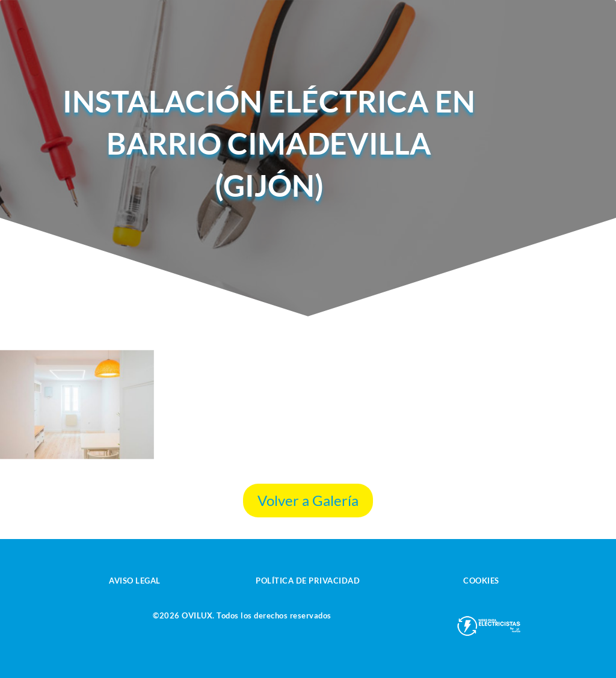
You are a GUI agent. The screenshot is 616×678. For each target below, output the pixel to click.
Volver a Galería (308, 500)
